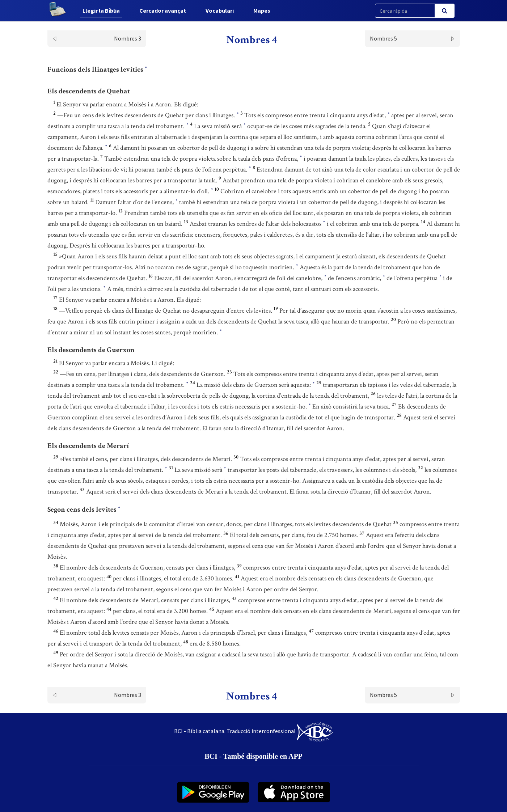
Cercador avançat (162, 10)
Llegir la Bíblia (101, 10)
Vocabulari (219, 10)
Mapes (261, 10)
